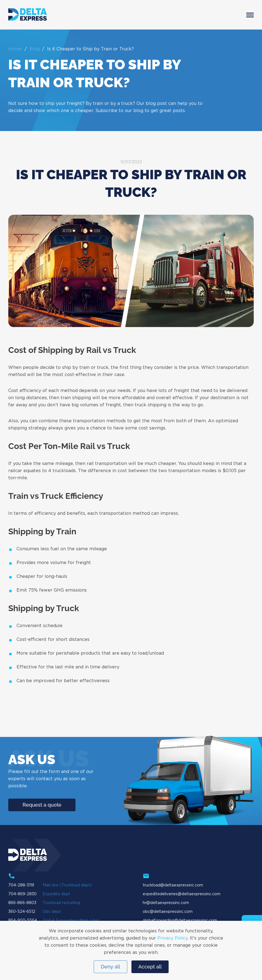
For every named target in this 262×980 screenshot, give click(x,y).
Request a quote (42, 805)
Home (15, 49)
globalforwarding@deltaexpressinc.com (180, 921)
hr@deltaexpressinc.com (166, 903)
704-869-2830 (22, 894)
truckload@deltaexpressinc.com (173, 885)
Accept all (150, 967)
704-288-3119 (21, 885)
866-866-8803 (22, 903)
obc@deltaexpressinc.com (168, 912)
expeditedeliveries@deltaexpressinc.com (182, 894)
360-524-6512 (22, 912)
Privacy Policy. (173, 938)
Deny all (110, 967)
